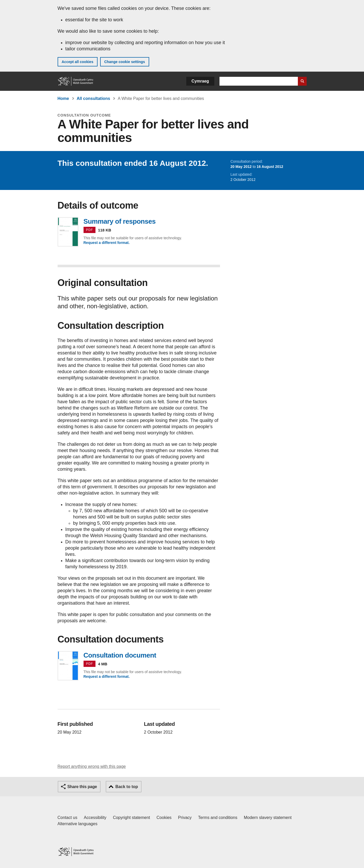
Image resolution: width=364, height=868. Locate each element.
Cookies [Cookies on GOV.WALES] (164, 818)
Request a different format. (107, 243)
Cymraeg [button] (200, 81)
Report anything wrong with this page (92, 766)
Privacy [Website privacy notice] (185, 818)
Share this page (82, 787)
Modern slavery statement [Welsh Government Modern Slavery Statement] (268, 818)
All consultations (93, 98)
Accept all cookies (78, 62)
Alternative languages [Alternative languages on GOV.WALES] (78, 824)
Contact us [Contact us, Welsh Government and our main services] (67, 818)
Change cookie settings (125, 62)
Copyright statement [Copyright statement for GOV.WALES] (131, 818)
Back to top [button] (127, 787)
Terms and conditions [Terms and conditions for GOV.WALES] (218, 818)
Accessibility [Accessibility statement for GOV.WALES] (95, 818)
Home (63, 98)
